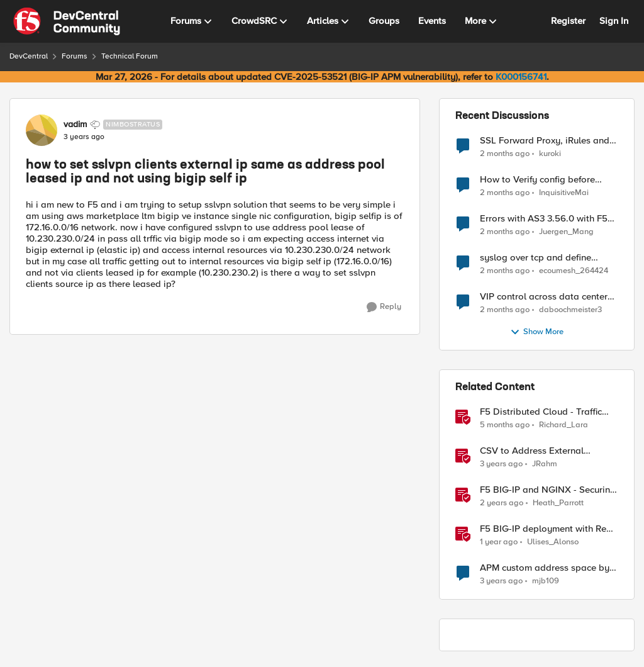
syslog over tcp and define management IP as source (536, 258)
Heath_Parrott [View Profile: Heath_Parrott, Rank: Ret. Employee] (558, 503)
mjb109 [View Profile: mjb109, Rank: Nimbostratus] (546, 581)
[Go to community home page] (67, 21)
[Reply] (384, 307)
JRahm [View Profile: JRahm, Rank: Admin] (545, 464)
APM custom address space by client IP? (545, 568)
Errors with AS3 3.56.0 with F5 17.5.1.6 (544, 219)
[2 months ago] (505, 154)
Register (568, 21)
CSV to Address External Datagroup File (532, 451)
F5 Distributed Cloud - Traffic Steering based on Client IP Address (541, 412)
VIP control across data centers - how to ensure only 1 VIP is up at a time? (549, 297)
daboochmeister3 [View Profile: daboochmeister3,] (570, 310)
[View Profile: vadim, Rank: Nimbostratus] (42, 130)
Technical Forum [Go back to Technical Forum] (130, 56)
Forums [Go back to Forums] (75, 56)
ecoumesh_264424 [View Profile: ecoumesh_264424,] (574, 271)
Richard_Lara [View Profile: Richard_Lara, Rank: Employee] (563, 425)
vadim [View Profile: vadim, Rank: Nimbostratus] (75, 125)
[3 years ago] (501, 464)
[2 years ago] (502, 503)
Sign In (614, 21)
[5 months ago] (505, 425)
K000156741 (521, 77)
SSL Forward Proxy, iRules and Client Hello (545, 141)
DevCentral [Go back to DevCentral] (29, 56)
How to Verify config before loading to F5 (537, 180)
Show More (537, 332)
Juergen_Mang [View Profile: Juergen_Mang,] (566, 232)
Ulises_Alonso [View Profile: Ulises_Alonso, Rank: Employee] (553, 542)
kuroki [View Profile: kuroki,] (550, 153)
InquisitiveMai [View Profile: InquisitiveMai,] (564, 193)
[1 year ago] (499, 542)
